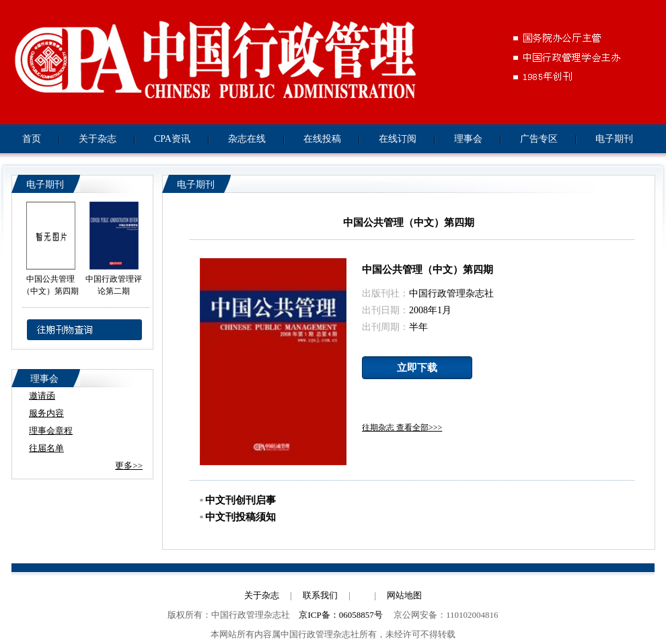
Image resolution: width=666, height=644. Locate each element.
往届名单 (46, 448)
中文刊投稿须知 (238, 517)
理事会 (468, 139)
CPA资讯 (172, 139)
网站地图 (404, 595)
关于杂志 (98, 139)
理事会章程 (51, 431)
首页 (32, 139)
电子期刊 (614, 139)
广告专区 (539, 139)
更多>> (129, 466)
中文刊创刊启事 (238, 500)
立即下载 (417, 368)
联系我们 (320, 595)
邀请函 (42, 396)
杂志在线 (247, 139)
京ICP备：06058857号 (340, 615)
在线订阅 (398, 139)
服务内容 (46, 413)
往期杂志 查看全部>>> (402, 428)
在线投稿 (322, 139)
